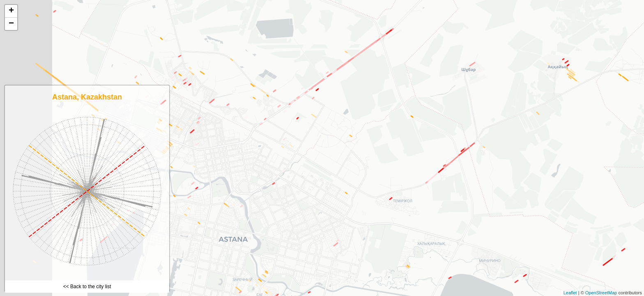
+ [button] (11, 11)
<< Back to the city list (87, 287)
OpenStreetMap (601, 293)
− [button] (11, 24)
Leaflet (570, 293)
